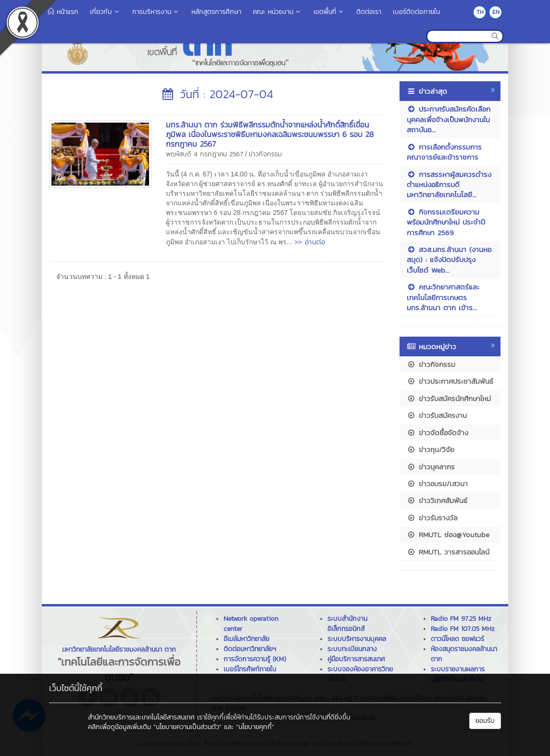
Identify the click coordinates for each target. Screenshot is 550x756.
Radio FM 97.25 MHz (461, 619)
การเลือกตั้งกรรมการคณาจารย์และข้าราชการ (444, 152)
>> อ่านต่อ (310, 242)
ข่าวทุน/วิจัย (431, 449)
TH (480, 12)
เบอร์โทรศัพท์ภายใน (250, 669)
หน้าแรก (63, 12)
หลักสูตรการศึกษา (216, 12)
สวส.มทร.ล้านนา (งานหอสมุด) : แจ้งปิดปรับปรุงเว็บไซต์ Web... (449, 260)
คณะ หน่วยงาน (277, 12)
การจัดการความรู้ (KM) (255, 659)
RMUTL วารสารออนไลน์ (448, 552)
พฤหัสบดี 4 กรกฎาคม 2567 (205, 154)
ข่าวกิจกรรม (265, 154)
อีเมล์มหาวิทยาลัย (246, 639)
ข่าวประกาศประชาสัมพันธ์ (450, 381)
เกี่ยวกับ (105, 12)
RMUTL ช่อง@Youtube (448, 535)
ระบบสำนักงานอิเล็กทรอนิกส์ (347, 624)
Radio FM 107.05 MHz (463, 629)
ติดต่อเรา (369, 12)
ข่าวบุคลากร (431, 467)
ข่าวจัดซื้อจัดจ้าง (437, 433)
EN (496, 12)
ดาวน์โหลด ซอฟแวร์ (457, 639)
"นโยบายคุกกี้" (255, 727)
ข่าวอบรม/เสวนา (437, 484)
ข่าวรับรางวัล (432, 518)
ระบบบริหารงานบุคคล (357, 639)
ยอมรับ (485, 721)
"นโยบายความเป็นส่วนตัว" (187, 727)
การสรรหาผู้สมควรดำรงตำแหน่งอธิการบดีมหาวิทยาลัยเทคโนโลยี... (449, 185)
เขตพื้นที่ (329, 12)
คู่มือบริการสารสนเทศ (356, 659)
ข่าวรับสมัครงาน (437, 415)
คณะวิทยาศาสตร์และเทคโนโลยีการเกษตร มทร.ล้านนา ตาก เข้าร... (443, 297)
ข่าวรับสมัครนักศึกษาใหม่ (449, 398)
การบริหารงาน (156, 12)
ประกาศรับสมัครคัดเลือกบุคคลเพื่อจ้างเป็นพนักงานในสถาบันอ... (449, 119)
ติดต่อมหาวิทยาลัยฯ (250, 649)
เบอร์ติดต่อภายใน (416, 12)
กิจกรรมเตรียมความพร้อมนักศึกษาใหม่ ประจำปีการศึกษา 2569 (446, 222)
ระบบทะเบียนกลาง (352, 649)
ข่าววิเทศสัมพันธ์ (437, 500)
